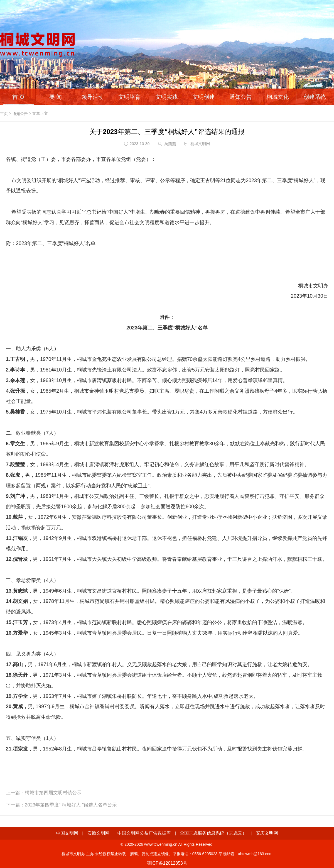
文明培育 (130, 97)
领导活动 (93, 97)
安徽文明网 (99, 833)
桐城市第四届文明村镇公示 (53, 793)
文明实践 (167, 97)
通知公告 (241, 97)
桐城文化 (278, 97)
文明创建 (204, 97)
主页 (4, 114)
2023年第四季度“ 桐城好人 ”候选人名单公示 (71, 805)
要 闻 (56, 97)
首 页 (19, 97)
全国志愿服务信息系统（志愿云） (213, 833)
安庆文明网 (267, 833)
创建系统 (315, 97)
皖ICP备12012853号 (167, 863)
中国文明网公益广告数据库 (144, 833)
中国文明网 (67, 833)
